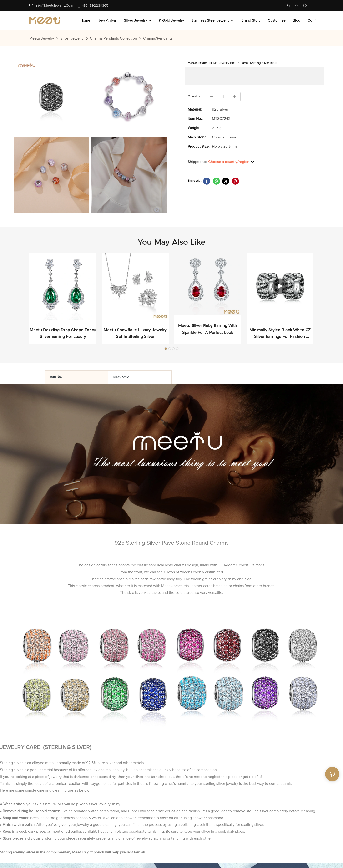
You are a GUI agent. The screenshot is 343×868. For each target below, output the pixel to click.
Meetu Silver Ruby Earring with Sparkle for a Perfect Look (208, 329)
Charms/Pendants (158, 38)
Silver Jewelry (72, 38)
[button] (316, 20)
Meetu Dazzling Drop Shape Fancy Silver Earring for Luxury (63, 333)
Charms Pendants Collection (113, 38)
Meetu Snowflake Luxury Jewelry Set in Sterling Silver (135, 333)
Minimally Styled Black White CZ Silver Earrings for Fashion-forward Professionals (280, 334)
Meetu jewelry (42, 38)
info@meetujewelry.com (54, 6)
